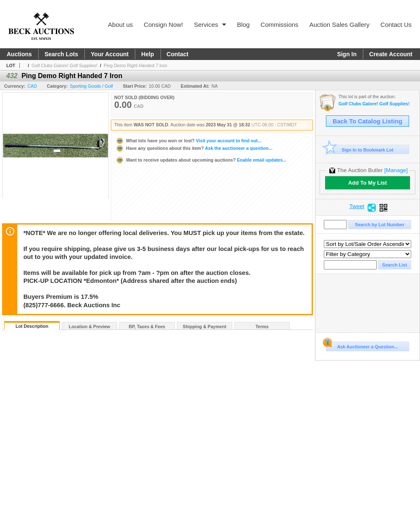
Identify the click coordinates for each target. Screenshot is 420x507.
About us (120, 25)
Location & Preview (89, 327)
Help (147, 54)
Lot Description (32, 326)
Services (210, 25)
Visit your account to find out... (188, 141)
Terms (262, 327)
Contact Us (396, 25)
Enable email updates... (201, 160)
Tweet (357, 206)
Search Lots (61, 54)
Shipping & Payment (205, 327)
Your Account (110, 54)
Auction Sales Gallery (339, 25)
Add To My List (367, 183)
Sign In (347, 54)
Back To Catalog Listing (367, 121)
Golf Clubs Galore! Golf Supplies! (64, 65)
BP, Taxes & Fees (147, 327)
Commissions (279, 25)
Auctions (19, 54)
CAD (32, 86)
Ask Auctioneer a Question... (362, 345)
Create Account (391, 54)
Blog (243, 25)
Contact (178, 54)
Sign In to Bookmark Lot (360, 150)
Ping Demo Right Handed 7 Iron (135, 65)
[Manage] (396, 170)
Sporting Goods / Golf (91, 86)
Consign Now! (163, 25)
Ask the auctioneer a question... (194, 148)
